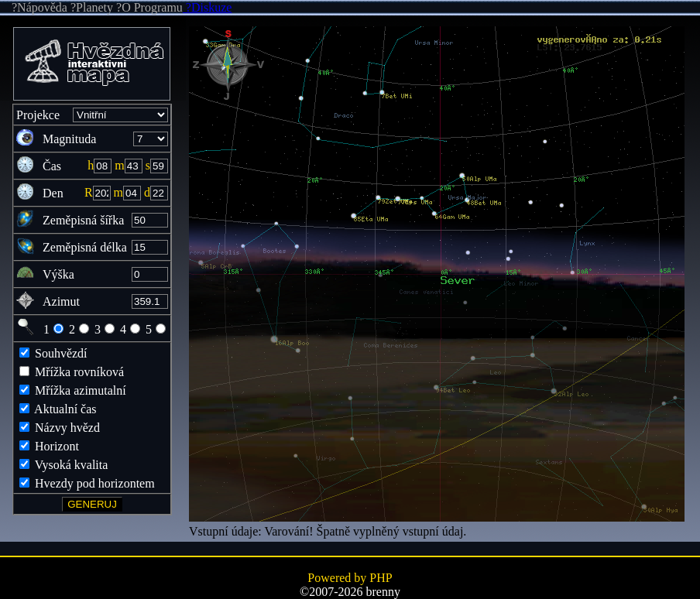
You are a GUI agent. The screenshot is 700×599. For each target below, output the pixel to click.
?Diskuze (208, 7)
